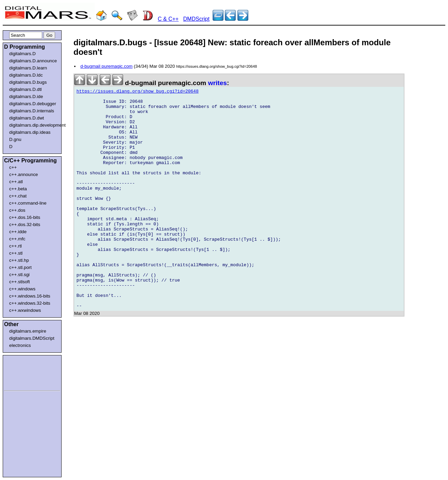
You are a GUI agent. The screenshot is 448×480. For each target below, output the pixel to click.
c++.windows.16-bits (30, 296)
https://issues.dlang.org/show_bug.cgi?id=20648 (138, 92)
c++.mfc (17, 239)
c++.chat (18, 196)
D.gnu (15, 139)
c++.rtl (15, 246)
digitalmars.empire (28, 331)
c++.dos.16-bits (25, 217)
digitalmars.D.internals (32, 111)
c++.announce (24, 174)
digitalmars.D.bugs (28, 82)
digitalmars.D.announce (33, 61)
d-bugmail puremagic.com (106, 66)
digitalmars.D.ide (26, 97)
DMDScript (196, 19)
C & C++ (168, 19)
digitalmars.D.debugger (33, 104)
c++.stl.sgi (19, 275)
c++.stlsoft (20, 282)
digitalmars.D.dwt (27, 118)
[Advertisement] (24, 372)
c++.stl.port (20, 267)
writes (218, 83)
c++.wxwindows (25, 310)
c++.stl (16, 253)
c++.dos (17, 210)
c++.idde (18, 232)
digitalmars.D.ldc (26, 75)
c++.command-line (28, 203)
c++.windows (22, 289)
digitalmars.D (22, 54)
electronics (20, 345)
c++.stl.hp (19, 260)
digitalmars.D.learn (28, 68)
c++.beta (18, 189)
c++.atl (16, 182)
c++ (13, 167)
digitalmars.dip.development (34, 125)
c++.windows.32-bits (30, 303)
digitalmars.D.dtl (26, 89)
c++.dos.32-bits (25, 225)
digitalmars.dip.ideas (30, 132)
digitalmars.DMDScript (32, 338)
